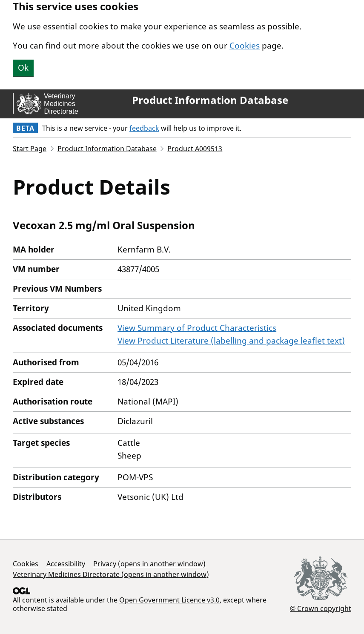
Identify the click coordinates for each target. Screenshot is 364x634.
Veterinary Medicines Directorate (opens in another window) (111, 574)
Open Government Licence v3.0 (169, 600)
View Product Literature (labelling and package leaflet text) (231, 341)
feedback (144, 128)
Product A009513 (195, 149)
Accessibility (66, 564)
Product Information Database (210, 100)
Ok (23, 68)
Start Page (30, 149)
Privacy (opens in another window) (149, 564)
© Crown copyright (321, 608)
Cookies (245, 46)
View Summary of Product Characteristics (197, 328)
